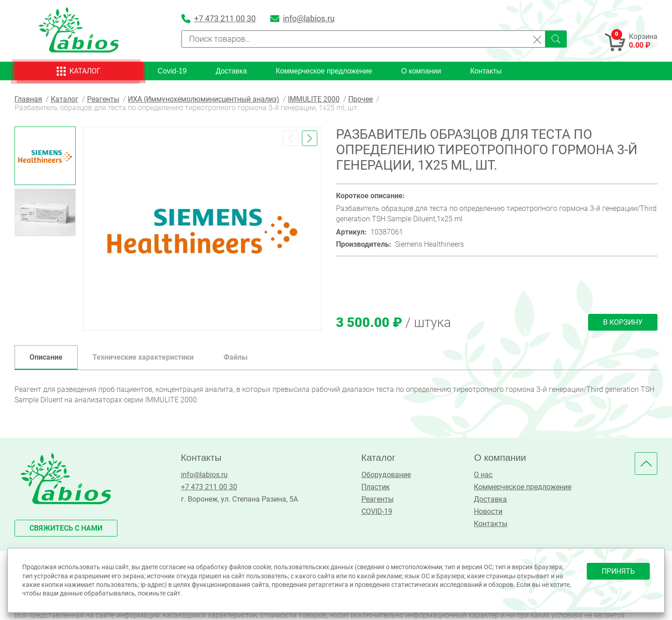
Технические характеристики (143, 357)
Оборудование (386, 475)
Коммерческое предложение (324, 71)
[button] (291, 138)
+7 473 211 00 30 (209, 487)
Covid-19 (172, 71)
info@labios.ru (204, 475)
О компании (421, 71)
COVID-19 (377, 511)
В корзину (623, 322)
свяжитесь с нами (66, 528)
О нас (483, 475)
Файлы (236, 357)
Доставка (231, 71)
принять (618, 571)
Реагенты (377, 499)
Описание (46, 357)
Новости (488, 511)
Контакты (486, 71)
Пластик (376, 487)
